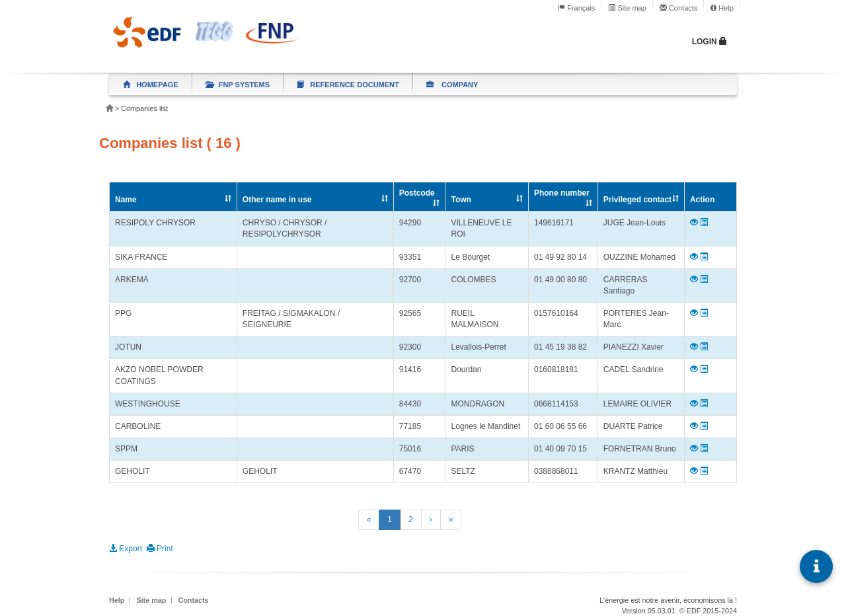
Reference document (348, 85)
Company (452, 85)
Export (127, 549)
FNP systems (238, 85)
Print (160, 549)
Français (576, 8)
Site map (627, 8)
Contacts (678, 8)
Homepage (151, 85)
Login (710, 42)
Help (722, 8)
